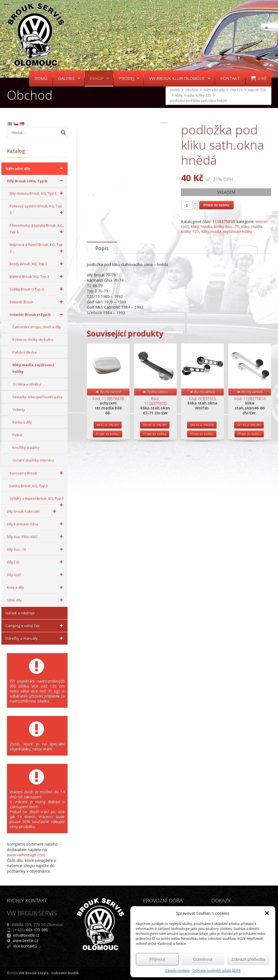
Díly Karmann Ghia (36, 524)
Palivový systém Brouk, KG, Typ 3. (37, 210)
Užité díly (36, 600)
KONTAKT (230, 78)
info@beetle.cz (26, 935)
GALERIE (69, 78)
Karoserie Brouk (37, 473)
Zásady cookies (177, 971)
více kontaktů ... (27, 946)
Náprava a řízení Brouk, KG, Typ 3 (37, 248)
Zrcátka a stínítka (27, 384)
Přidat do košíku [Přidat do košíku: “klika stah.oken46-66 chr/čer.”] (249, 461)
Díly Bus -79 (36, 549)
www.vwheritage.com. (26, 855)
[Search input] (34, 132)
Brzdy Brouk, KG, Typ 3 (37, 264)
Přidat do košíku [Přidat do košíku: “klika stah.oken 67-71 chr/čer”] (155, 461)
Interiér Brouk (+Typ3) (37, 314)
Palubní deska (24, 352)
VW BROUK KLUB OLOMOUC (180, 78)
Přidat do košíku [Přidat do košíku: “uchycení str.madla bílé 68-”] (107, 461)
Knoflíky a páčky (26, 447)
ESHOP (100, 78)
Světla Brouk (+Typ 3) (37, 289)
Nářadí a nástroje (20, 613)
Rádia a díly (22, 422)
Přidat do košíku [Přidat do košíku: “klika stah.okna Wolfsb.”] (202, 461)
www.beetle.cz (25, 940)
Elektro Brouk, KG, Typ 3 (37, 276)
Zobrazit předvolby (248, 959)
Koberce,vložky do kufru (33, 340)
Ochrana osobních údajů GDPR (216, 971)
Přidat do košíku (216, 205)
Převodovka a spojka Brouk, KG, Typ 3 (37, 229)
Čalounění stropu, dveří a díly (37, 327)
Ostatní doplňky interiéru (33, 460)
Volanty (19, 409)
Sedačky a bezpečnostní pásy (37, 397)
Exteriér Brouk (37, 302)
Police (17, 435)
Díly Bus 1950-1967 (36, 537)
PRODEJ (129, 78)
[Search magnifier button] (63, 132)
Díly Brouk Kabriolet (32, 511)
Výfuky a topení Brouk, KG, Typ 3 (37, 500)
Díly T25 (36, 562)
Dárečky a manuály (35, 638)
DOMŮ (41, 78)
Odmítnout (203, 959)
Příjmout (157, 959)
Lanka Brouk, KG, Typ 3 (29, 486)
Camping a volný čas (35, 626)
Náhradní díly (35, 169)
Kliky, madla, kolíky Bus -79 (215, 226)
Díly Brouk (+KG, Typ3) (36, 181)
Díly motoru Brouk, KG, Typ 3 (37, 193)
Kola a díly (36, 587)
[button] (267, 913)
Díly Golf (36, 575)
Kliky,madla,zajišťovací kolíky (227, 231)
